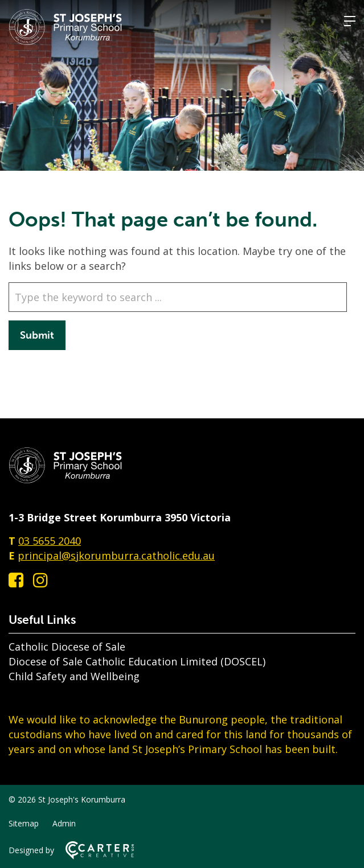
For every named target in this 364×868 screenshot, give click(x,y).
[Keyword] (178, 297)
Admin (64, 823)
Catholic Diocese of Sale (67, 647)
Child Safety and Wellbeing (74, 676)
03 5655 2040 (50, 541)
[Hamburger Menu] (350, 21)
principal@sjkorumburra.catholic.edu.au (116, 556)
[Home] (66, 480)
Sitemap (24, 823)
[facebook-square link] (16, 580)
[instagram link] (40, 580)
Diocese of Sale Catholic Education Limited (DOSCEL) (137, 661)
